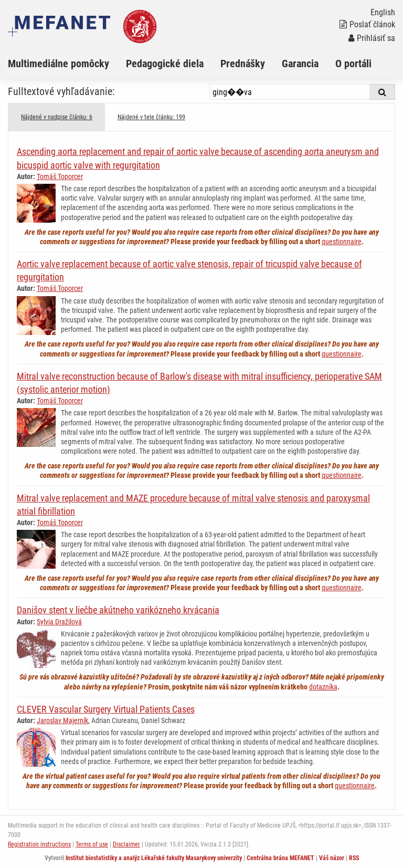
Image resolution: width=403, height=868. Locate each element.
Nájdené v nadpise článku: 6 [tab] (57, 117)
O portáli (353, 64)
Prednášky (243, 64)
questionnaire (342, 242)
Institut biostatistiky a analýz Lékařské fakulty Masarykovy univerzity (154, 858)
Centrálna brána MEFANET (280, 858)
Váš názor (332, 858)
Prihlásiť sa (372, 38)
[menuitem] (67, 64)
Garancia (300, 64)
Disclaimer (126, 844)
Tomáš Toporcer (60, 176)
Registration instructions (39, 844)
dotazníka (323, 687)
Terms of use (92, 844)
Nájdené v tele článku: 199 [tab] (151, 117)
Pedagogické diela (165, 64)
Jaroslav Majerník (62, 720)
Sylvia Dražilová (59, 622)
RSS (354, 858)
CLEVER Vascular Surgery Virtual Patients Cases (106, 709)
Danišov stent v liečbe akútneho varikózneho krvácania (118, 610)
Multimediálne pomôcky (59, 64)
